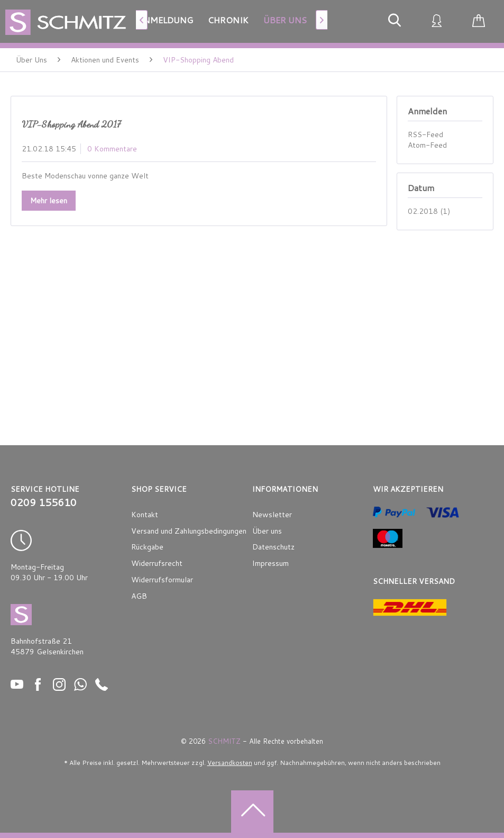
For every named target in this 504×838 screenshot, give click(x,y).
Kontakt (145, 515)
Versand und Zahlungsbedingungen (189, 531)
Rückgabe (147, 547)
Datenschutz (273, 547)
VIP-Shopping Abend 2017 (71, 124)
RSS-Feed (425, 134)
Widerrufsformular (162, 580)
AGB (139, 596)
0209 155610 (44, 502)
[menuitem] (165, 20)
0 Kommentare (112, 149)
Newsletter (272, 515)
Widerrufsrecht (157, 563)
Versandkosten (230, 763)
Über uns (267, 531)
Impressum (271, 563)
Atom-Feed (427, 145)
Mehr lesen (49, 201)
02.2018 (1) (429, 211)
